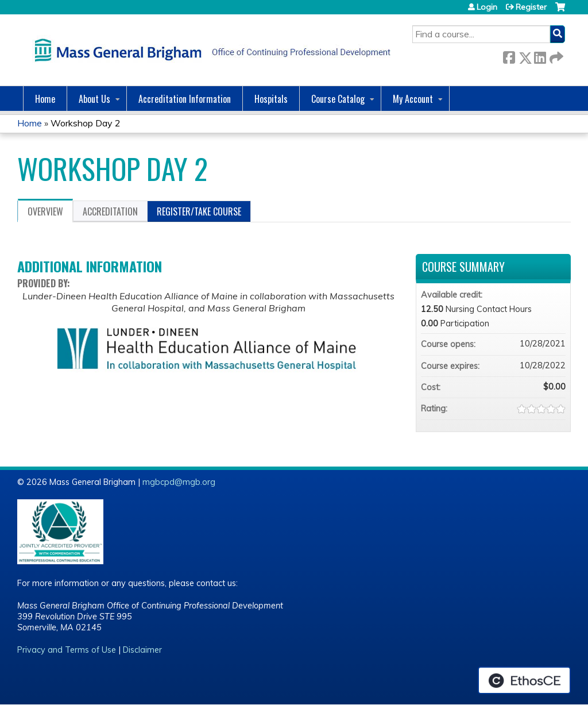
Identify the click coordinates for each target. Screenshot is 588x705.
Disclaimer (142, 650)
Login (487, 7)
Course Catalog (338, 99)
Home (45, 99)
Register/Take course (199, 211)
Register (531, 7)
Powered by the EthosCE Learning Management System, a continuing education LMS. (524, 680)
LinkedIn (540, 55)
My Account (413, 99)
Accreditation (110, 211)
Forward (555, 55)
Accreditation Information (185, 99)
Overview (45, 211)
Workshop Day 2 (86, 123)
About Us (94, 99)
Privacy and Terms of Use (67, 650)
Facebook (509, 55)
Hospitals (271, 99)
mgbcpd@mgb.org (179, 482)
